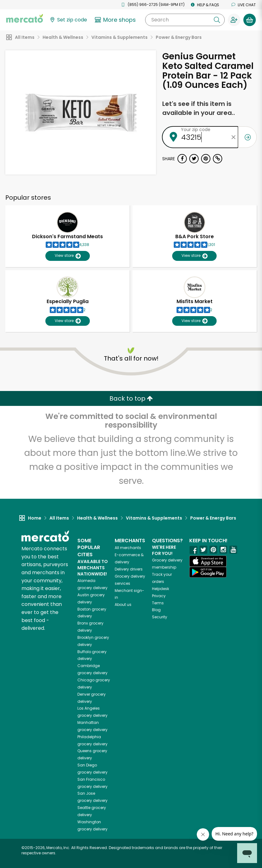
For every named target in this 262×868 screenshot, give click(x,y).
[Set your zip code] (68, 20)
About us (123, 604)
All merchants (128, 548)
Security (160, 617)
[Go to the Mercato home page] (25, 18)
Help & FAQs (205, 5)
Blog (156, 610)
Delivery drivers (129, 569)
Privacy (159, 596)
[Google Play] (208, 572)
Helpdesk (161, 589)
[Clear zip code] (233, 137)
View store (68, 256)
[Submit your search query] (217, 20)
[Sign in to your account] (234, 20)
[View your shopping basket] (250, 20)
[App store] (208, 561)
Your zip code (196, 130)
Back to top (131, 398)
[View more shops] (116, 20)
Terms (158, 603)
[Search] (185, 20)
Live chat (244, 5)
